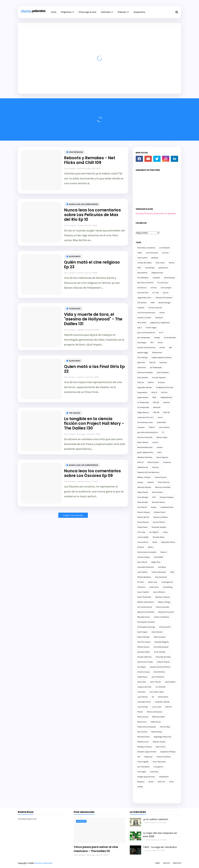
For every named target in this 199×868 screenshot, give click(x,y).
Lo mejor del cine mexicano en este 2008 (160, 835)
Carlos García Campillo (147, 552)
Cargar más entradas (73, 515)
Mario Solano (143, 442)
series (155, 542)
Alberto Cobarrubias (146, 602)
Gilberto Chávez (163, 662)
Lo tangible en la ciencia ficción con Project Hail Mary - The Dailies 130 (94, 424)
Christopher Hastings (146, 627)
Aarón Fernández (144, 597)
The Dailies (75, 413)
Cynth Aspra (142, 632)
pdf (170, 348)
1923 (154, 397)
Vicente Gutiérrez (164, 757)
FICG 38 (156, 412)
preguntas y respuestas (160, 323)
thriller (162, 348)
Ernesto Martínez (144, 657)
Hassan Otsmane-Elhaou (160, 667)
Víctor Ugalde (143, 762)
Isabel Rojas (142, 677)
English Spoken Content (162, 357)
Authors (141, 547)
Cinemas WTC (165, 627)
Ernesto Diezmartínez (146, 348)
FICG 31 (154, 392)
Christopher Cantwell (146, 622)
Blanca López (162, 437)
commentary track (145, 422)
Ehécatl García (143, 647)
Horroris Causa (143, 672)
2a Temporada (143, 407)
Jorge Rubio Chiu (144, 298)
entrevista (142, 367)
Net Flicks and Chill (145, 283)
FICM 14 (151, 382)
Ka (153, 697)
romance (141, 427)
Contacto (177, 863)
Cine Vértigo (142, 357)
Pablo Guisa (156, 722)
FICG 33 (140, 382)
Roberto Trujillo (159, 742)
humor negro (151, 328)
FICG (139, 268)
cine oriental (164, 427)
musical (155, 467)
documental (142, 273)
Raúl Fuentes (158, 492)
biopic (154, 507)
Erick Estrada (160, 652)
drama (172, 263)
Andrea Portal (160, 512)
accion (166, 293)
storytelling (168, 587)
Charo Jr (164, 552)
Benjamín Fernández (146, 612)
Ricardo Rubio (159, 537)
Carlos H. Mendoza (162, 617)
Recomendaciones (145, 447)
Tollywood (148, 757)
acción (155, 442)
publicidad (161, 422)
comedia (156, 278)
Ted (139, 757)
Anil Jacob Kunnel (145, 607)
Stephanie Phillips (168, 752)
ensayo (140, 482)
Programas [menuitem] (66, 12)
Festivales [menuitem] (106, 12)
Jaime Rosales (170, 338)
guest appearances (145, 452)
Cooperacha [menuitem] (139, 12)
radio (159, 452)
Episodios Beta (144, 652)
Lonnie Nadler (143, 537)
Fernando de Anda (163, 657)
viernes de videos (144, 263)
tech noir (161, 782)
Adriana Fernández (145, 372)
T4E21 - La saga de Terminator (160, 847)
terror (171, 782)
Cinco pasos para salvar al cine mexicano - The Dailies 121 (96, 849)
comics (154, 288)
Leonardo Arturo (144, 702)
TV (163, 432)
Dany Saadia (143, 377)
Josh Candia (142, 572)
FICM (153, 303)
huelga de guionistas (146, 777)
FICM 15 (152, 427)
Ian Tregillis (154, 532)
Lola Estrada (143, 707)
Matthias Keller (158, 717)
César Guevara (160, 637)
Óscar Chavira (164, 482)
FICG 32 (152, 362)
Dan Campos (70, 168)
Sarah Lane (153, 582)
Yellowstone (157, 352)
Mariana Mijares (144, 487)
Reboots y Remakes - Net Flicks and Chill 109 (90, 160)
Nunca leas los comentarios (84, 204)
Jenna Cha (142, 682)
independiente (166, 397)
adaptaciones (157, 273)
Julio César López (157, 692)
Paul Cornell (142, 732)
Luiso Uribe (157, 707)
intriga (157, 338)
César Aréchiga (143, 637)
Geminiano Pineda (145, 662)
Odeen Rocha (143, 492)
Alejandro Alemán (145, 387)
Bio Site (167, 863)
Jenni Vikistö (155, 682)
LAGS (172, 572)
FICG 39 (166, 412)
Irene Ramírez (159, 672)
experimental (143, 397)
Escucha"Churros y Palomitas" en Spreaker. (156, 213)
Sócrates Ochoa (158, 502)
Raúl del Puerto (144, 737)
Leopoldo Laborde (162, 702)
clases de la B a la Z (145, 417)
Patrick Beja (165, 727)
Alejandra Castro (168, 542)
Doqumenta (142, 392)
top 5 (140, 328)
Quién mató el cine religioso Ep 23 (92, 265)
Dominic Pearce (144, 642)
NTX (152, 343)
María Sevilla (143, 717)
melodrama (164, 777)
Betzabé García (144, 617)
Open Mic (141, 362)
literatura (141, 587)
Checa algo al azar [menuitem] (87, 12)
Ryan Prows (161, 747)
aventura (163, 362)
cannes (160, 447)
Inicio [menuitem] (54, 12)
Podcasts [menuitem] (122, 12)
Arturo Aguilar (162, 457)
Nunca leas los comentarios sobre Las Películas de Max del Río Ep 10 (92, 215)
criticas (165, 253)
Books (151, 547)
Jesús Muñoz (170, 682)
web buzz (159, 318)
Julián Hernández (159, 572)
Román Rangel (165, 303)
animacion (142, 288)
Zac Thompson (143, 767)
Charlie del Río (143, 517)
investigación (167, 582)
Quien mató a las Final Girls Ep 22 (94, 369)
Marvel (140, 712)
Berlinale (157, 407)
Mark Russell (143, 502)
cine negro (142, 772)
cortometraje (169, 278)
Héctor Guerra (153, 462)
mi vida (156, 293)
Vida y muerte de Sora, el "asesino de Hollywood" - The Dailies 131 (93, 319)
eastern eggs (143, 352)
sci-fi (161, 333)
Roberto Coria (143, 742)
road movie (154, 587)
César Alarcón (157, 632)
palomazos (163, 268)
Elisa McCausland (161, 647)
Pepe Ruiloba (157, 732)
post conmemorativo (146, 333)
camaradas (150, 268)
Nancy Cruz (142, 722)
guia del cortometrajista (148, 432)
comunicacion (161, 477)
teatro (151, 782)
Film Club (141, 532)
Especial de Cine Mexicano (148, 472)
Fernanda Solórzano (146, 567)
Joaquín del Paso (144, 687)
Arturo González (163, 607)
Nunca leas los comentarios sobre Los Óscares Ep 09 (92, 473)
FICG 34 (164, 392)
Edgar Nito (156, 562)
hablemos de (143, 467)
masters (141, 308)
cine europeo (166, 288)
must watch (142, 258)
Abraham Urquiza (163, 597)
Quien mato (75, 256)
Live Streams (165, 248)
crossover (167, 462)
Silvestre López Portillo (147, 752)
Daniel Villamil (159, 522)
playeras (141, 782)
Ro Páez (141, 582)
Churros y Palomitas (43, 863)
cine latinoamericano (146, 313)
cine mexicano (152, 253)
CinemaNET (158, 557)
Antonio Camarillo (145, 437)
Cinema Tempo (143, 557)
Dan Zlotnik (142, 562)
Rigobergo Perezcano (163, 737)
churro (162, 313)
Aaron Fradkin (143, 592)
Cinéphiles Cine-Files (165, 387)
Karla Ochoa (163, 697)
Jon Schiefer (161, 687)
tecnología (75, 309)
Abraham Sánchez (145, 457)
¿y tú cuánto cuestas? (156, 819)
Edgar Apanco (143, 412)
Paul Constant (161, 577)
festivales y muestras (146, 248)
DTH (154, 497)
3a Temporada (156, 367)
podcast (155, 258)
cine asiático (143, 542)
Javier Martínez (158, 677)
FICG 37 (140, 462)
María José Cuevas (155, 712)
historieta (154, 772)
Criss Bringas (143, 497)
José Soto (141, 692)
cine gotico (158, 767)
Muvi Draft (142, 323)
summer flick (143, 293)
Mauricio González (163, 487)
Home (157, 863)
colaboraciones (167, 507)
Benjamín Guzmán (166, 612)
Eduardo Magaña (162, 642)
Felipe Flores (142, 527)
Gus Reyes (142, 667)
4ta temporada (144, 338)
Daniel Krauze (143, 522)
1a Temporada (143, 402)
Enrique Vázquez (167, 497)
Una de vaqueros (159, 377)
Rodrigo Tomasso (145, 747)
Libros (165, 532)
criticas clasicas (155, 308)
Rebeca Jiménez (144, 477)
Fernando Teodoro (159, 527)
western (151, 482)
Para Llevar (160, 263)
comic (160, 417)
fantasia (161, 382)
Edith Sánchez (163, 372)
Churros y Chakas (160, 517)
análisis (166, 402)
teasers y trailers (144, 318)
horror (160, 343)
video (140, 253)
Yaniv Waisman (159, 762)
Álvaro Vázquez (144, 512)
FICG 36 (156, 402)
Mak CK (168, 707)
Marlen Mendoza (144, 577)
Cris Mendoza (76, 152)
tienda (140, 787)
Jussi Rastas (143, 697)
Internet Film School (164, 298)
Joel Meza (162, 567)
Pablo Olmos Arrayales (147, 727)
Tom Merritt (142, 507)
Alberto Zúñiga (164, 602)
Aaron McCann (159, 592)
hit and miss (163, 283)
